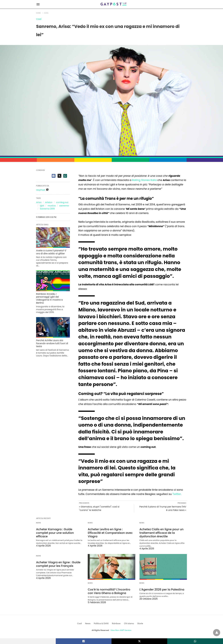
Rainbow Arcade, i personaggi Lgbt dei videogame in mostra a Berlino (49, 298)
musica (52, 206)
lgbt (42, 206)
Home (38, 13)
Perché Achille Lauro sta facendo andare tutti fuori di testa (52, 343)
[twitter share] (59, 176)
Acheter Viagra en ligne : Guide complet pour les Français (58, 564)
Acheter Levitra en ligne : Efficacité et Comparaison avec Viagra (110, 533)
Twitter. (177, 494)
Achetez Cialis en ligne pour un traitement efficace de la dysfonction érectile (162, 533)
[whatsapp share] (65, 176)
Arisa (39, 202)
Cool (46, 13)
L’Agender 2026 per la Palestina (162, 589)
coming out (62, 202)
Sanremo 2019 (47, 209)
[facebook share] (54, 176)
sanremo (64, 206)
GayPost (41, 190)
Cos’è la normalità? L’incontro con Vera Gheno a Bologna (109, 591)
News (39, 523)
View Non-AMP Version (121, 630)
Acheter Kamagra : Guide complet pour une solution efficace (55, 533)
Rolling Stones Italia (144, 180)
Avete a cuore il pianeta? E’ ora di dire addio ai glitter (51, 252)
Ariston (49, 202)
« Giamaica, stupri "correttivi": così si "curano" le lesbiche (99, 508)
